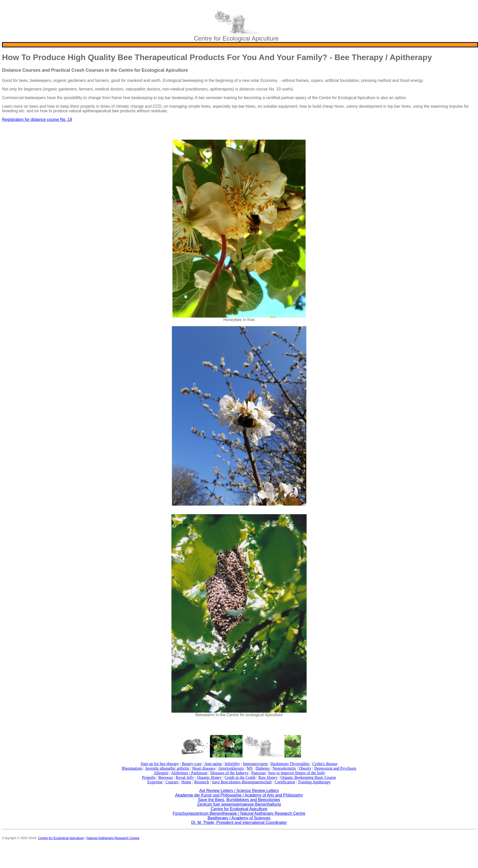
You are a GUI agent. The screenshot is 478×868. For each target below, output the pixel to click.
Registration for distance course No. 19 (37, 119)
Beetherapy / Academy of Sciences (239, 818)
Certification (285, 782)
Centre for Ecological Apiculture (239, 809)
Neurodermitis (284, 768)
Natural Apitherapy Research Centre (113, 838)
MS (250, 768)
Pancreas (258, 773)
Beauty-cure (192, 764)
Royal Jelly (185, 777)
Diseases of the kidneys (230, 773)
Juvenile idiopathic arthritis (167, 768)
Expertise (155, 782)
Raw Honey (268, 777)
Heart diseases (204, 768)
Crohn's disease (325, 764)
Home (186, 782)
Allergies (161, 773)
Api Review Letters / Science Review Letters (239, 791)
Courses (172, 782)
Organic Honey (209, 777)
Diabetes (263, 768)
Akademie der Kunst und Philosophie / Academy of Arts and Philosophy (239, 795)
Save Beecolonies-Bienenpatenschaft (242, 782)
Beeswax (166, 777)
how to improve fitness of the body (297, 773)
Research (202, 782)
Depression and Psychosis (335, 768)
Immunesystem (255, 764)
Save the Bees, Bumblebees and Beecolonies (239, 800)
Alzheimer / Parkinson (189, 773)
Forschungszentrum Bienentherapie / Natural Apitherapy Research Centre (239, 813)
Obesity (305, 768)
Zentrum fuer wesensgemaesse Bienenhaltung (239, 804)
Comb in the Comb (240, 777)
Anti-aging (213, 764)
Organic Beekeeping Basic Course (308, 777)
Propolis (149, 777)
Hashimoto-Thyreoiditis (290, 764)
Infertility (232, 764)
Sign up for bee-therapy (160, 764)
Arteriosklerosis (231, 768)
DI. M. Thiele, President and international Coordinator (239, 823)
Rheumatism (132, 768)
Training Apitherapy (314, 782)
